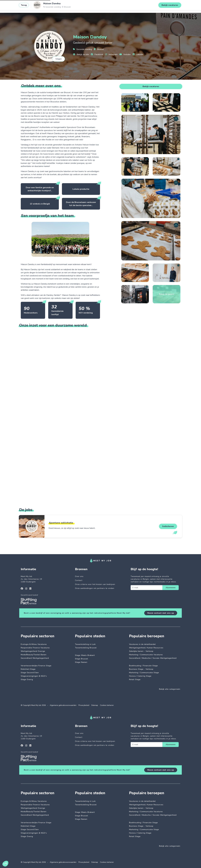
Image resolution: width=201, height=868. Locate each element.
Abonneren (171, 588)
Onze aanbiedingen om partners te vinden (95, 588)
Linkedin (138, 54)
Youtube (125, 54)
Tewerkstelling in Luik (85, 644)
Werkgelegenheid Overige (33, 651)
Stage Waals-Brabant (85, 655)
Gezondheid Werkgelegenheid (35, 658)
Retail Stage (135, 680)
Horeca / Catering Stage (140, 676)
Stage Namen (81, 662)
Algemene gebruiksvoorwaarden (63, 705)
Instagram (111, 54)
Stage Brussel (82, 659)
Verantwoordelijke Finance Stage (36, 666)
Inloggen (181, 6)
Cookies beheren (107, 705)
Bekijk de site (81, 54)
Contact (79, 580)
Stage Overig (27, 680)
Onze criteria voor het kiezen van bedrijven (95, 584)
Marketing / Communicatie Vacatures (146, 655)
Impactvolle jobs (45, 6)
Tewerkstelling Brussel (86, 648)
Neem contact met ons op (161, 613)
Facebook (97, 54)
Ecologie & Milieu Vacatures (34, 644)
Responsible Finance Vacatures (35, 648)
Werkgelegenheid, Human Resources (146, 648)
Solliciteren (168, 526)
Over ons (79, 576)
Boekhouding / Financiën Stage (143, 666)
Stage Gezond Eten (30, 673)
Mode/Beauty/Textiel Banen (34, 655)
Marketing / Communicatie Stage (144, 673)
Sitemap (95, 705)
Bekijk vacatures (151, 86)
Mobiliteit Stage (28, 669)
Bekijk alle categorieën (170, 689)
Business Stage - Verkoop (141, 669)
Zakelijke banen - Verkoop (141, 651)
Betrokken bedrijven (67, 6)
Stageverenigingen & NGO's (34, 676)
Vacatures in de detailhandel (142, 644)
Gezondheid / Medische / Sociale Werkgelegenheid (153, 658)
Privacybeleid (84, 705)
